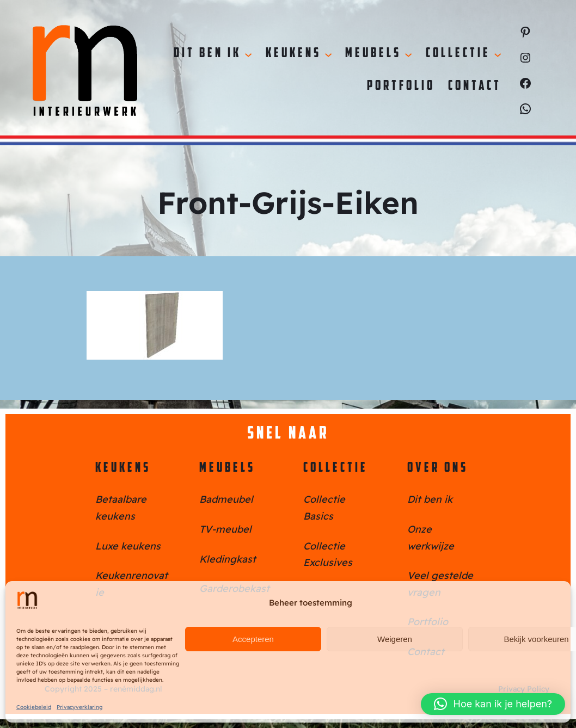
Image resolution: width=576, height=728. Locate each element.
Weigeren (395, 639)
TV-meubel (225, 529)
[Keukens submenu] (328, 54)
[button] (493, 704)
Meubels (227, 468)
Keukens (123, 468)
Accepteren (253, 639)
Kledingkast (228, 559)
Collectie (336, 468)
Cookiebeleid (34, 707)
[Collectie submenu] (498, 54)
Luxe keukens (128, 546)
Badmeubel (226, 499)
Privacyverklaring (79, 707)
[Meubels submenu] (408, 54)
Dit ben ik (430, 499)
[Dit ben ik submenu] (248, 54)
